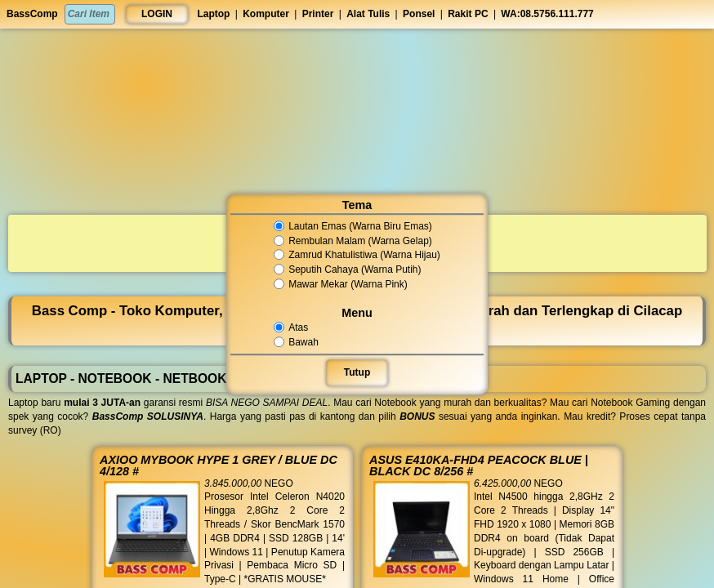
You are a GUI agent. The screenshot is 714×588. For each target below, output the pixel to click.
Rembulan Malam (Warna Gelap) (353, 241)
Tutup (357, 372)
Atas (293, 327)
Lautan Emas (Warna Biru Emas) (353, 226)
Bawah (298, 342)
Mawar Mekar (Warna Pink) (341, 284)
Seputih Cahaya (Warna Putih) (348, 269)
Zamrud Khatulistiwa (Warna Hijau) (357, 256)
